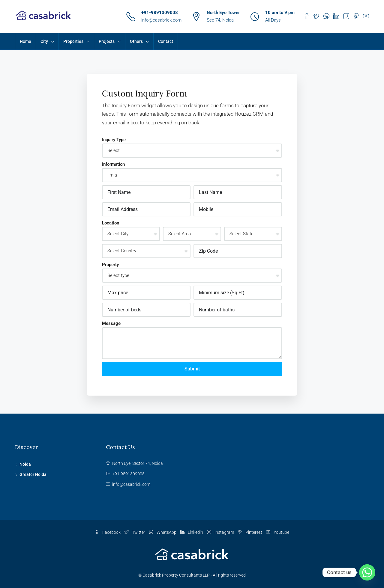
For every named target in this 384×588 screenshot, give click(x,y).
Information (113, 164)
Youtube (278, 532)
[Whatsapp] (367, 572)
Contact (166, 41)
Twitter (135, 532)
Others (136, 41)
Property (110, 265)
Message (111, 323)
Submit (192, 369)
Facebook (108, 532)
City (44, 41)
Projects (107, 41)
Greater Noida (33, 474)
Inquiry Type (114, 140)
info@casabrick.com (161, 20)
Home (25, 41)
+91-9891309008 (160, 13)
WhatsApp (163, 532)
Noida (25, 464)
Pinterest (250, 532)
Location (111, 223)
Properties (73, 41)
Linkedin (192, 532)
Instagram (221, 532)
